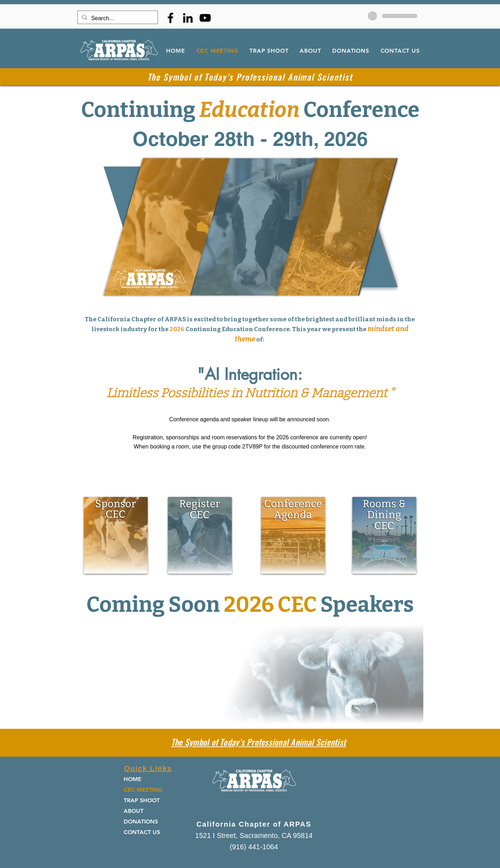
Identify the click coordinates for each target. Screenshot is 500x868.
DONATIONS (141, 822)
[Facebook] (170, 18)
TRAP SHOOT (142, 800)
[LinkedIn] (188, 18)
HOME (133, 779)
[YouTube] (205, 18)
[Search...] (117, 18)
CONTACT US (142, 832)
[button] (293, 535)
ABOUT (134, 811)
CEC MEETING (143, 790)
